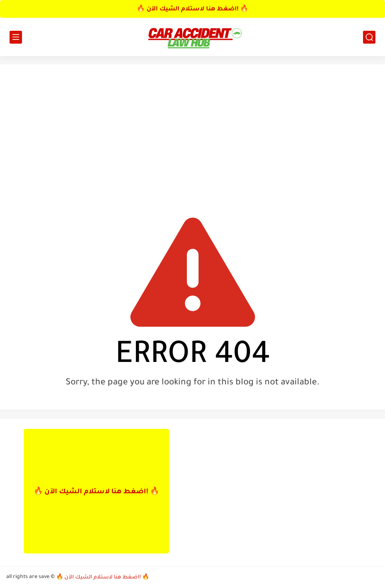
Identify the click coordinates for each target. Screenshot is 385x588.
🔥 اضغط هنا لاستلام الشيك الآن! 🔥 (192, 10)
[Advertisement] (192, 135)
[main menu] (16, 37)
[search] (369, 37)
